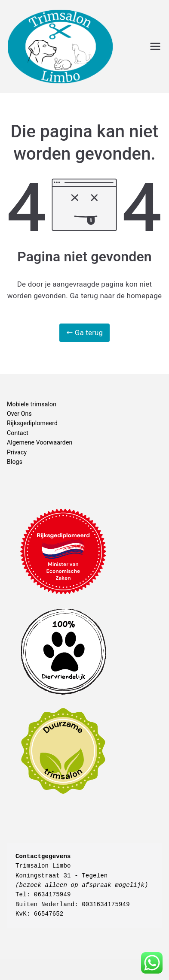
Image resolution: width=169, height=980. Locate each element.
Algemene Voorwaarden (40, 442)
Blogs (15, 462)
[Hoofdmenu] (155, 46)
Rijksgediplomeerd (32, 423)
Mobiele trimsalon (32, 404)
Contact (18, 433)
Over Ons (19, 414)
